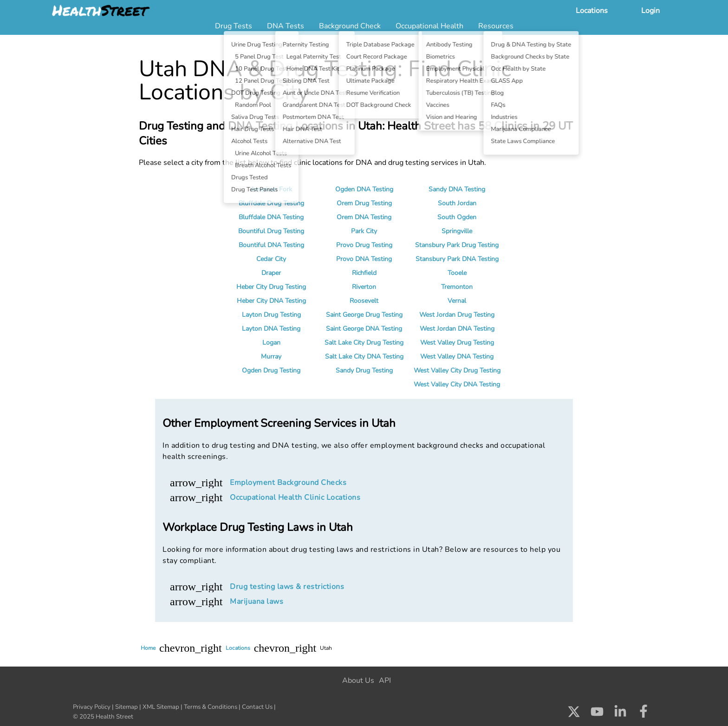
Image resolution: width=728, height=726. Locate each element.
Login (650, 11)
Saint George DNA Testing (364, 329)
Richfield (364, 273)
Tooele (457, 273)
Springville (457, 231)
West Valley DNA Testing (457, 356)
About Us (358, 680)
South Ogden (457, 217)
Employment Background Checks (288, 483)
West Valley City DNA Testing (457, 384)
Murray (271, 356)
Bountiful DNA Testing (271, 245)
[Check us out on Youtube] (597, 714)
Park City (364, 231)
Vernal (457, 301)
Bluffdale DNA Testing (271, 217)
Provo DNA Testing (364, 259)
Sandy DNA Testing (457, 189)
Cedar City (271, 259)
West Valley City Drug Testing (457, 370)
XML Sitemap (161, 707)
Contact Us (257, 707)
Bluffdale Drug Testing (271, 203)
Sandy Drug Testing (364, 370)
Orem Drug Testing (364, 203)
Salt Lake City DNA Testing (364, 356)
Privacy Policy (92, 707)
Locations (592, 11)
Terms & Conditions (211, 707)
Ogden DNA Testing (364, 189)
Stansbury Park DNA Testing (457, 259)
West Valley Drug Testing (457, 343)
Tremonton (457, 287)
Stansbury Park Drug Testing (457, 245)
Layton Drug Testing (271, 315)
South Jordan (457, 203)
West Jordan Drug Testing (457, 315)
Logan (271, 343)
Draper (271, 273)
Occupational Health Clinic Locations (295, 497)
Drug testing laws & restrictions (287, 587)
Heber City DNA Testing (271, 301)
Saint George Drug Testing (364, 315)
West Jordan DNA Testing (457, 329)
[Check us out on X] (574, 714)
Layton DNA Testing (271, 329)
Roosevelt (364, 301)
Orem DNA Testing (364, 217)
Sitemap (127, 707)
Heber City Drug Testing (271, 287)
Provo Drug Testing (364, 245)
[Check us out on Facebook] (643, 714)
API (385, 680)
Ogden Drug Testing (271, 370)
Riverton (364, 287)
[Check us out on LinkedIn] (620, 714)
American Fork (271, 189)
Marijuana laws (257, 602)
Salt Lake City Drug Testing (364, 343)
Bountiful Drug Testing (271, 231)
